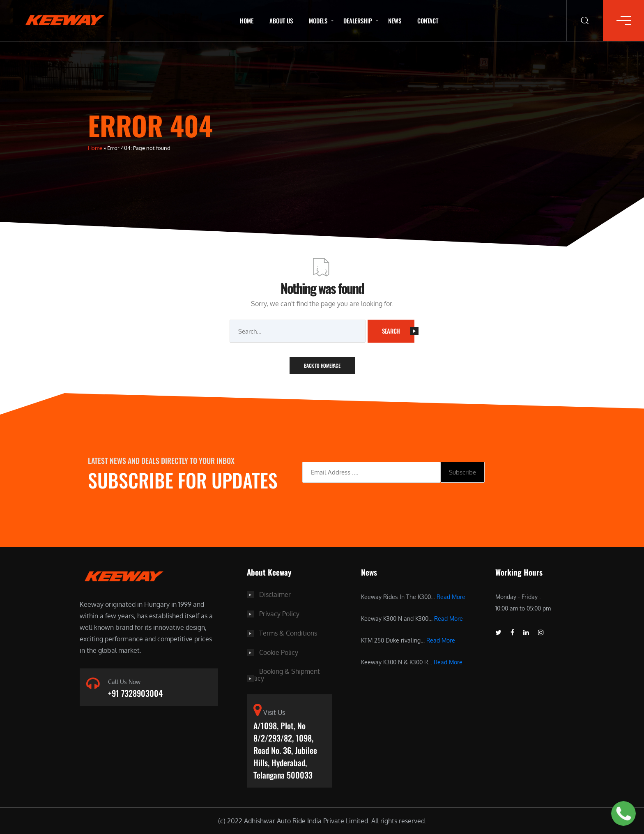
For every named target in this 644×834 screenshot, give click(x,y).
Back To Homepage (322, 365)
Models (318, 21)
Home (247, 21)
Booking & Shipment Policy (283, 673)
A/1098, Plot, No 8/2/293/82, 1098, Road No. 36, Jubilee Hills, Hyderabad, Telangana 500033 (285, 749)
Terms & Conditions (288, 632)
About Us (281, 21)
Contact (428, 21)
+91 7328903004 (135, 693)
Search (398, 331)
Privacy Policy (279, 613)
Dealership (358, 21)
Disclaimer (275, 594)
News (395, 21)
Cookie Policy (279, 651)
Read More (451, 597)
